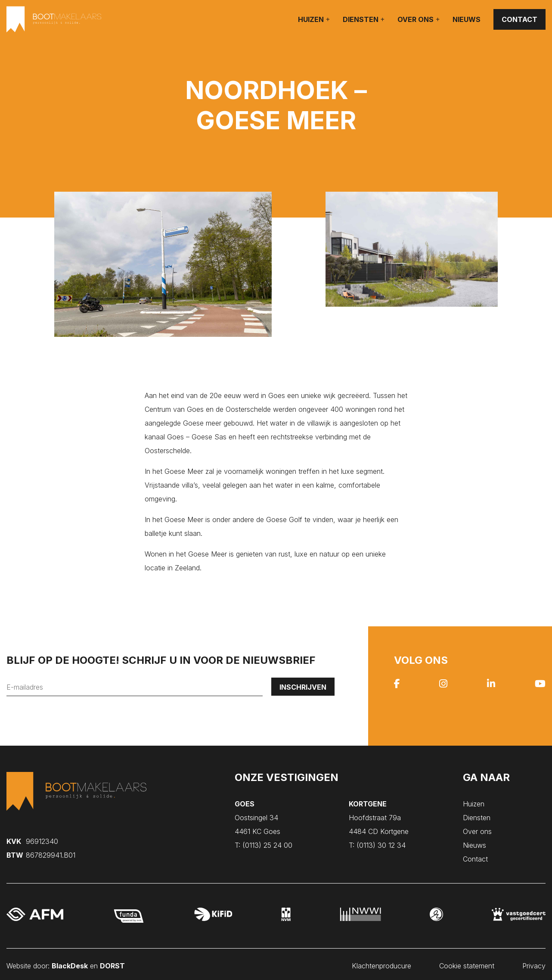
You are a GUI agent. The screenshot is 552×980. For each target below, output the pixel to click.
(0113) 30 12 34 (377, 845)
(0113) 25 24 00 (264, 845)
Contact (519, 19)
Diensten (361, 19)
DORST (112, 963)
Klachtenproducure (381, 963)
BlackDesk (70, 963)
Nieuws (467, 19)
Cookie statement (467, 963)
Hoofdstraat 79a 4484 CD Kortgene (379, 818)
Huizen (311, 19)
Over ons (416, 19)
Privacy (534, 963)
